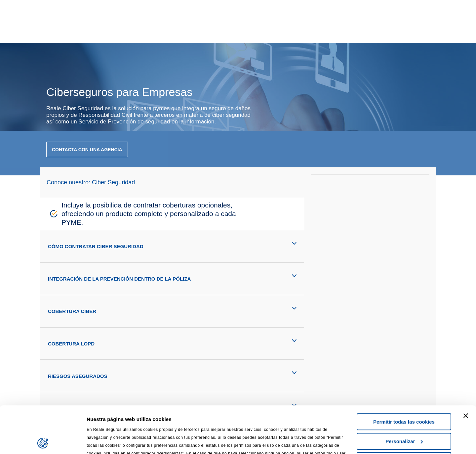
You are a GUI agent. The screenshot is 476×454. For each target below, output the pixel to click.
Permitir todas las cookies (404, 375)
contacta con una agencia (87, 150)
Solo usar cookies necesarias (404, 414)
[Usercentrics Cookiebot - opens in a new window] (43, 441)
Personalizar (404, 394)
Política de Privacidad (192, 422)
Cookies (235, 422)
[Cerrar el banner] (466, 369)
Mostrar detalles (106, 441)
